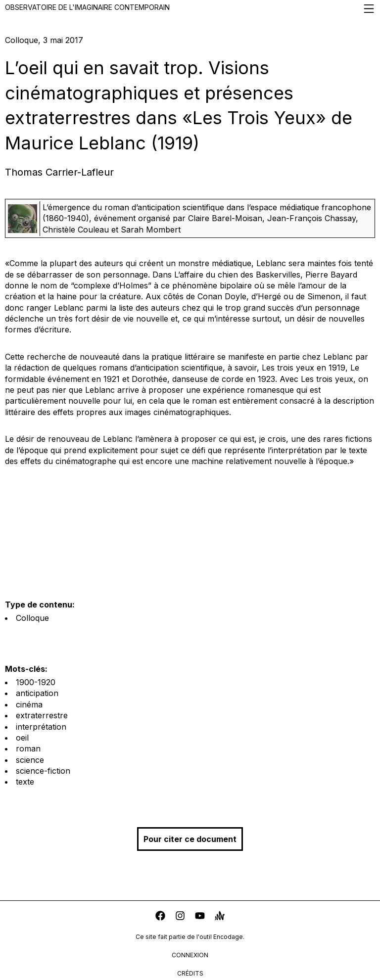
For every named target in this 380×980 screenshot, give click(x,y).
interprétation (41, 727)
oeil (22, 738)
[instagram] (180, 917)
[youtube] (200, 917)
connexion (190, 955)
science (30, 760)
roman (28, 748)
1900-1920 (36, 682)
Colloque (32, 618)
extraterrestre (42, 715)
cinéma (29, 704)
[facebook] (160, 917)
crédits (190, 973)
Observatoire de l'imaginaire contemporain (190, 9)
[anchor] (220, 917)
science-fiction (43, 771)
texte (25, 782)
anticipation (37, 693)
